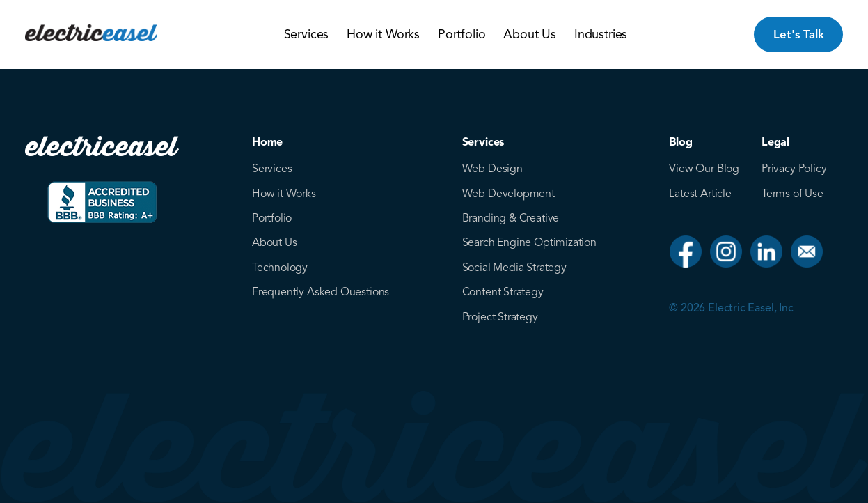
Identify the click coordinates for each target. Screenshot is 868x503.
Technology (280, 268)
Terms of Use (792, 194)
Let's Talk (798, 34)
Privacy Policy (794, 169)
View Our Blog (704, 169)
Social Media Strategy (514, 268)
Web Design (492, 169)
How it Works (383, 34)
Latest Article (700, 194)
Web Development (508, 194)
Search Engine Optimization (529, 242)
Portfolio (461, 34)
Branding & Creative (511, 218)
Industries (601, 34)
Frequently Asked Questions (321, 292)
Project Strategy (500, 317)
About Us (530, 34)
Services (307, 34)
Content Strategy (503, 292)
